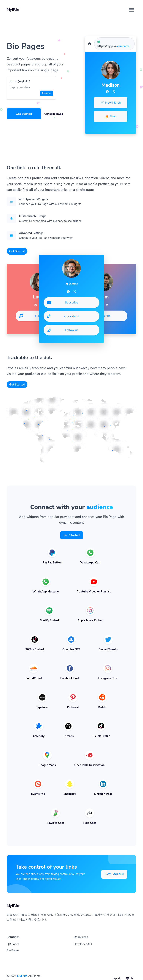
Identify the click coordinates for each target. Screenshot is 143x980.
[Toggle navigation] (131, 10)
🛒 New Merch (111, 103)
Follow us (62, 330)
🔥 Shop (111, 116)
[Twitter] (114, 92)
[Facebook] (107, 92)
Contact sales (54, 114)
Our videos (63, 316)
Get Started (24, 114)
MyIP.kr (22, 976)
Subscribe (97, 316)
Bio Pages (13, 950)
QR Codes (13, 944)
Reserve (46, 93)
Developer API (83, 944)
